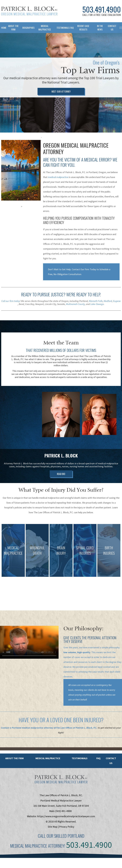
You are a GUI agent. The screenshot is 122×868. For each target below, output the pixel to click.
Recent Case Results (83, 28)
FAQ (71, 28)
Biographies (27, 28)
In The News (100, 28)
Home (3, 28)
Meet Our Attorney (61, 98)
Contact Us (112, 28)
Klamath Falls (96, 308)
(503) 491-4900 (63, 818)
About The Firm (13, 28)
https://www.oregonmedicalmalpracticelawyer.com (66, 823)
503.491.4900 (102, 9)
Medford (108, 308)
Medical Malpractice (45, 28)
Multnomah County (75, 311)
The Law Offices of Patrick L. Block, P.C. (77, 735)
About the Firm (14, 765)
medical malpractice (58, 184)
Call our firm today (11, 308)
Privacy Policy (67, 834)
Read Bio (61, 481)
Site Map (53, 834)
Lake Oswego (97, 311)
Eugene (117, 308)
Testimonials (62, 28)
